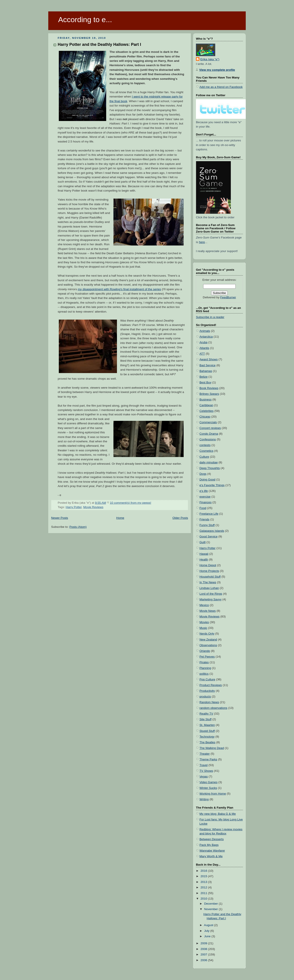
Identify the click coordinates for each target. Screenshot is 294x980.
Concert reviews (210, 428)
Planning (205, 668)
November (211, 909)
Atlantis (204, 348)
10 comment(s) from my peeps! (131, 503)
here (202, 242)
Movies (204, 622)
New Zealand (208, 639)
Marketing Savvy (211, 599)
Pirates (204, 662)
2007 (204, 954)
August (209, 925)
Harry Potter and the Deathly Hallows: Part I (99, 44)
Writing (204, 799)
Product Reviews (211, 685)
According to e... (85, 20)
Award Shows (209, 359)
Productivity (207, 691)
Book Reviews (209, 388)
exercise (205, 497)
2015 (204, 876)
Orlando (205, 651)
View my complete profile (217, 70)
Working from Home (213, 794)
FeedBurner (228, 297)
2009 (204, 943)
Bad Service (207, 365)
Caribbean (206, 405)
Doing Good (207, 479)
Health (204, 559)
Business (205, 399)
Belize (203, 377)
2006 (204, 960)
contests (205, 445)
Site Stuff (205, 719)
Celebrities (206, 411)
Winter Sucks (208, 788)
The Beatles (207, 742)
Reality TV (206, 714)
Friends (204, 519)
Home (120, 518)
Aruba (203, 342)
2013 (204, 882)
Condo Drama (209, 434)
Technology (207, 737)
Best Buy (205, 382)
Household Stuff (210, 577)
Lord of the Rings (211, 594)
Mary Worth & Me (211, 856)
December (211, 904)
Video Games (208, 782)
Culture (204, 457)
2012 (204, 887)
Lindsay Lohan (209, 588)
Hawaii (204, 554)
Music (203, 628)
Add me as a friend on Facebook (221, 87)
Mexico (204, 605)
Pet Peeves (207, 657)
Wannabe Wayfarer (212, 851)
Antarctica (206, 337)
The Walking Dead (212, 748)
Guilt (203, 542)
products (205, 696)
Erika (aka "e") (210, 59)
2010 (204, 899)
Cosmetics (206, 451)
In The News (208, 582)
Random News (209, 702)
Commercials (208, 422)
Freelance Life (209, 514)
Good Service (208, 536)
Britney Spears (209, 394)
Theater (205, 754)
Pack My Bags (209, 845)
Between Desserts (212, 839)
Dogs (203, 474)
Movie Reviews (93, 507)
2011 (204, 893)
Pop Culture (207, 679)
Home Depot (208, 565)
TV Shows (206, 771)
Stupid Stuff (207, 731)
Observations (208, 645)
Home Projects (209, 571)
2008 (204, 949)
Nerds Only (207, 634)
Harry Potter (74, 507)
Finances (205, 502)
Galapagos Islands (212, 531)
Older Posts (180, 518)
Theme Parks (208, 759)
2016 (204, 871)
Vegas (204, 776)
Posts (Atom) (78, 527)
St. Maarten (207, 725)
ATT (202, 354)
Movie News (208, 611)
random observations (213, 708)
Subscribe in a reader (210, 317)
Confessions (208, 439)
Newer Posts (60, 518)
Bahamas (206, 371)
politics (204, 674)
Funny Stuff (207, 525)
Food (203, 508)
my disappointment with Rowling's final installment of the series (119, 289)
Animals (205, 331)
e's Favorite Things (212, 485)
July (207, 931)
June (208, 936)
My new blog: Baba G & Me (218, 814)
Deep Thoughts (210, 468)
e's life (204, 491)
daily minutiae (209, 462)
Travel (203, 765)
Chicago (205, 417)
